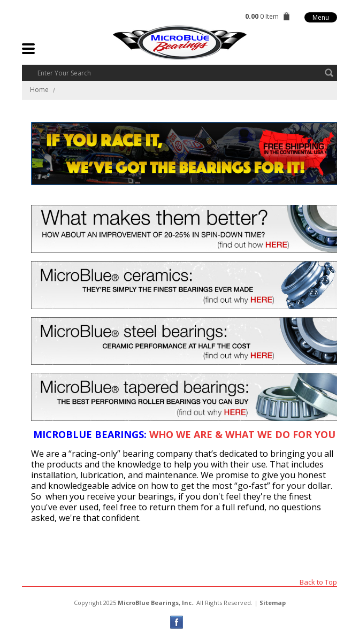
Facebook (177, 622)
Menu (321, 17)
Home (39, 90)
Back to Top (318, 582)
